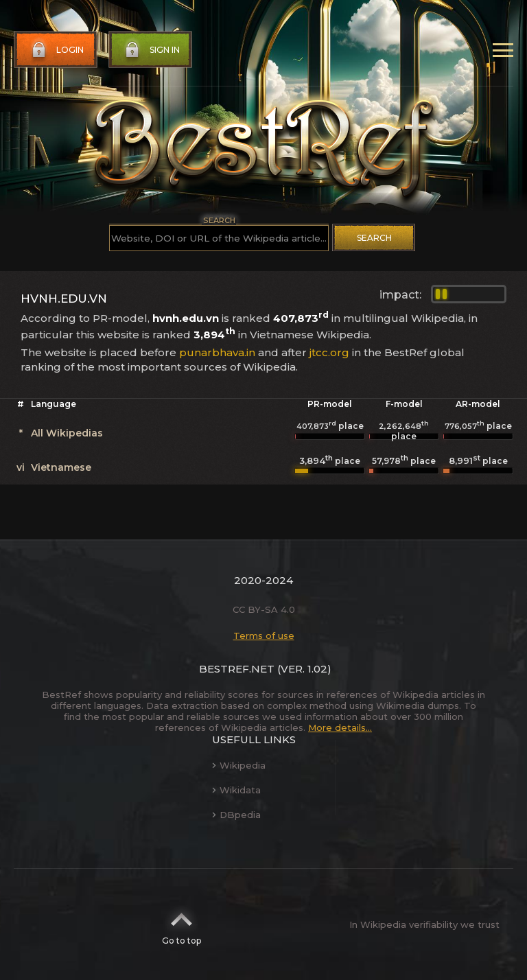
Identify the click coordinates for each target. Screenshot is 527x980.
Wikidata (236, 790)
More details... (340, 727)
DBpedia (236, 815)
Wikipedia (239, 765)
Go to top (181, 924)
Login (56, 50)
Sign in (151, 50)
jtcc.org (329, 352)
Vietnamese (61, 467)
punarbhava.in (217, 352)
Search (374, 238)
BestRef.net (237, 669)
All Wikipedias (67, 433)
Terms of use (264, 635)
